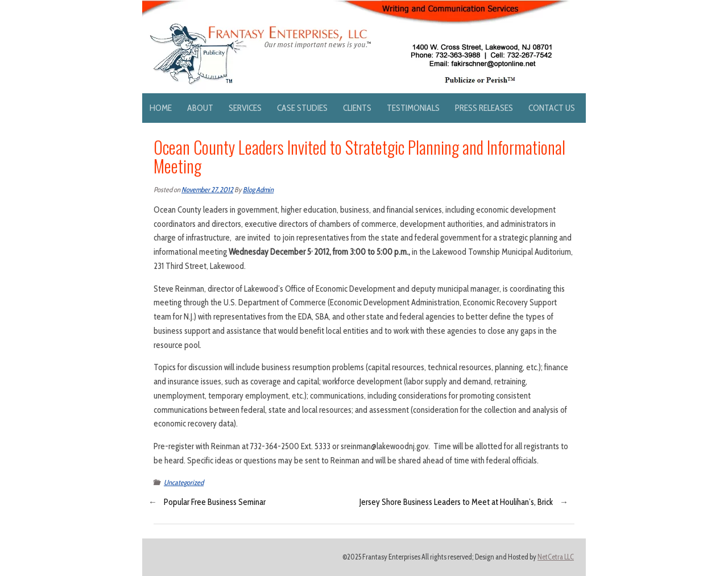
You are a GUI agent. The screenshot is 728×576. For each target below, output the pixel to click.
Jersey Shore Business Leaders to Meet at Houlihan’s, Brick (456, 502)
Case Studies (302, 108)
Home (161, 108)
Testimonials (413, 108)
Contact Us (552, 108)
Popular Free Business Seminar (215, 502)
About (200, 108)
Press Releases (484, 108)
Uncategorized (184, 482)
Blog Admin (258, 190)
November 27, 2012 (207, 190)
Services (245, 108)
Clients (357, 108)
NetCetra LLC (556, 557)
